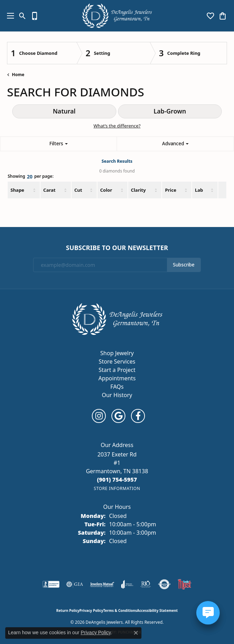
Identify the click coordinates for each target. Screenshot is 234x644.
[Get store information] (117, 488)
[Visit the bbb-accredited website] (51, 584)
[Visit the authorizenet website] (164, 584)
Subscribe (184, 265)
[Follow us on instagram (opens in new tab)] (99, 416)
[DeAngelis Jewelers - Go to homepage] (117, 319)
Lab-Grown (170, 111)
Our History (117, 395)
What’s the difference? (117, 126)
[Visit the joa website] (127, 584)
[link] (35, 16)
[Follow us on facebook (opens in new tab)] (138, 416)
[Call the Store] (117, 480)
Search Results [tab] (117, 161)
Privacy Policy (91, 610)
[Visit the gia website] (75, 584)
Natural (64, 111)
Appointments (117, 378)
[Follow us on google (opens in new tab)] (118, 416)
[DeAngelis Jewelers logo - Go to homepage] (117, 16)
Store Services (117, 361)
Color (106, 190)
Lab (199, 190)
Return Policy (68, 610)
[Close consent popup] (136, 633)
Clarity (138, 190)
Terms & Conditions (120, 610)
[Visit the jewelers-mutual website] (102, 584)
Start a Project (117, 370)
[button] (23, 16)
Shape (17, 190)
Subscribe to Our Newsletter (117, 248)
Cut (78, 190)
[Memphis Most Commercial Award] (184, 584)
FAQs (117, 387)
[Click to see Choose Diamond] (42, 53)
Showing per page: (31, 177)
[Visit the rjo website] (146, 584)
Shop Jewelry (117, 353)
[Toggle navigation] (9, 16)
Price (170, 190)
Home (18, 75)
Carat (49, 190)
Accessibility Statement (157, 610)
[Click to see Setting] (113, 53)
